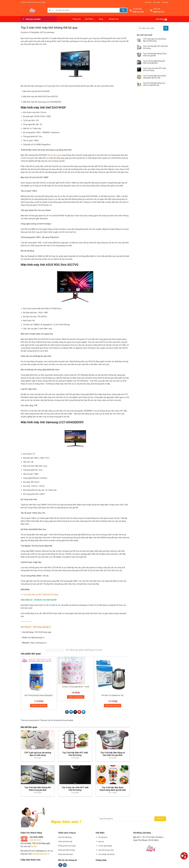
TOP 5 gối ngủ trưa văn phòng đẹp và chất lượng (154, 40)
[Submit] (166, 28)
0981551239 (35, 840)
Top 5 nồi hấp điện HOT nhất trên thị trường (156, 47)
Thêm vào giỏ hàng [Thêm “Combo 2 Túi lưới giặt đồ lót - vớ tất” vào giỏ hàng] (76, 697)
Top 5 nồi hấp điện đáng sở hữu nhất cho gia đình (155, 55)
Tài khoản (148, 2)
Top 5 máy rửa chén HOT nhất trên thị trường (154, 69)
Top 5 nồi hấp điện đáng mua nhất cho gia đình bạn (154, 84)
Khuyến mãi (114, 19)
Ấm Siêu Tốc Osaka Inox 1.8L (113, 695)
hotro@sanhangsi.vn (41, 854)
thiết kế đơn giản (54, 155)
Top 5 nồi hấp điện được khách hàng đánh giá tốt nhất (155, 77)
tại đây (34, 846)
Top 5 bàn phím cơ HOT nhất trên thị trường (41, 595)
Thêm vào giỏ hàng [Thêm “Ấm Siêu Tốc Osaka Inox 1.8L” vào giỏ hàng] (113, 706)
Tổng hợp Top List (47, 720)
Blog (102, 19)
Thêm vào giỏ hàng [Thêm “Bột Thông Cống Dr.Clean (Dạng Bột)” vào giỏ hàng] (39, 706)
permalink (69, 720)
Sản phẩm (157, 2)
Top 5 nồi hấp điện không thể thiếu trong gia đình (154, 62)
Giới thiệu (165, 2)
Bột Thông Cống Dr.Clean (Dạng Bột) (39, 695)
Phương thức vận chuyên (67, 846)
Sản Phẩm (90, 19)
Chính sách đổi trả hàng (66, 850)
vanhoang (50, 32)
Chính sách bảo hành (65, 854)
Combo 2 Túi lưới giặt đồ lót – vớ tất (76, 687)
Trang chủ (77, 19)
